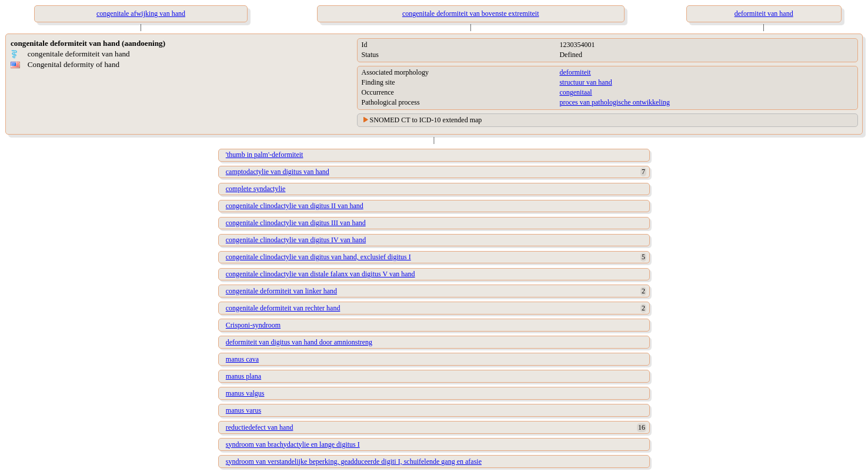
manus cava (242, 359)
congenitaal (575, 92)
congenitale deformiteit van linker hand (281, 291)
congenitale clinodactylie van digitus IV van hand (296, 240)
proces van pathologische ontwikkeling (615, 102)
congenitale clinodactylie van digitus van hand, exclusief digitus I (318, 257)
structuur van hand (585, 82)
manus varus (243, 410)
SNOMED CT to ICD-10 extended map (426, 120)
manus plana (243, 376)
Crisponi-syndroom (253, 325)
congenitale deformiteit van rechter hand (283, 308)
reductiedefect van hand (260, 427)
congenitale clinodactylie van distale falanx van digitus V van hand (321, 274)
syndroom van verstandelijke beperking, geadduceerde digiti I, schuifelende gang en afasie (354, 461)
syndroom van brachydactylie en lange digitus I (293, 444)
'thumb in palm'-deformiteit (265, 155)
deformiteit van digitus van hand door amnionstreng (299, 342)
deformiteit (575, 72)
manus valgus (245, 393)
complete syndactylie (256, 189)
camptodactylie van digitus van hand (278, 172)
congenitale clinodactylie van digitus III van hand (296, 223)
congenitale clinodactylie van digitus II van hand (295, 206)
